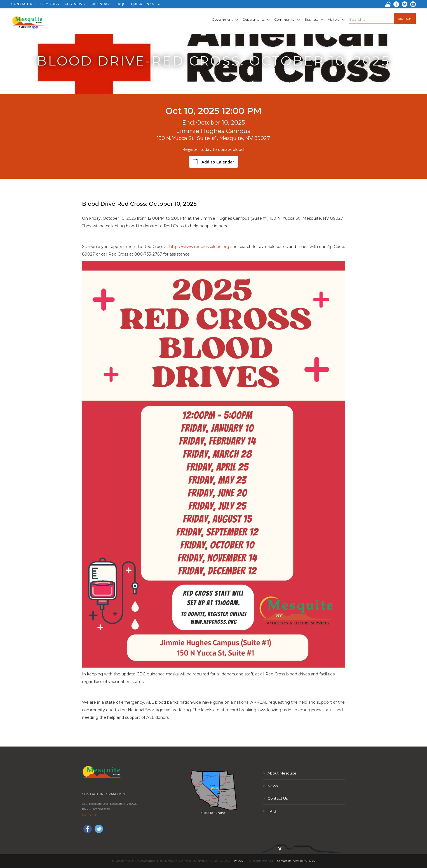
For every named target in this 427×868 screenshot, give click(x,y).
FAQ (269, 811)
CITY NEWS (75, 4)
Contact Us (90, 815)
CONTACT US (23, 4)
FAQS (120, 4)
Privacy (239, 861)
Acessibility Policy (304, 861)
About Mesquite (280, 773)
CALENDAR (100, 4)
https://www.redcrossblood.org (199, 247)
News (270, 786)
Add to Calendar (213, 162)
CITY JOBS (50, 4)
